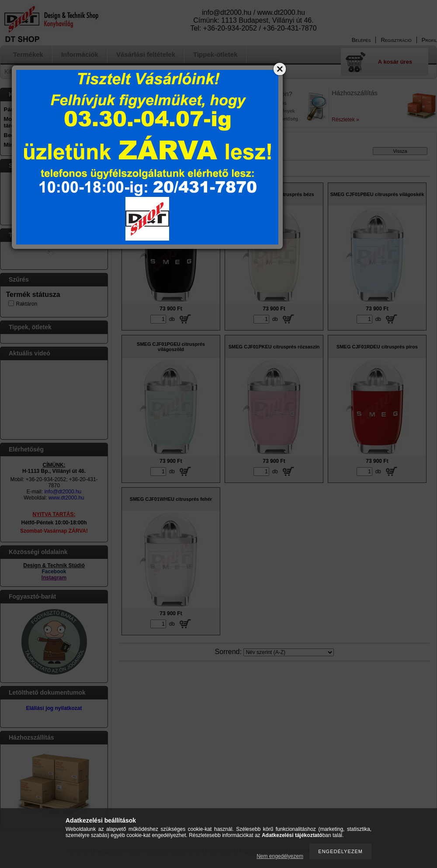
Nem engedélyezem (280, 856)
